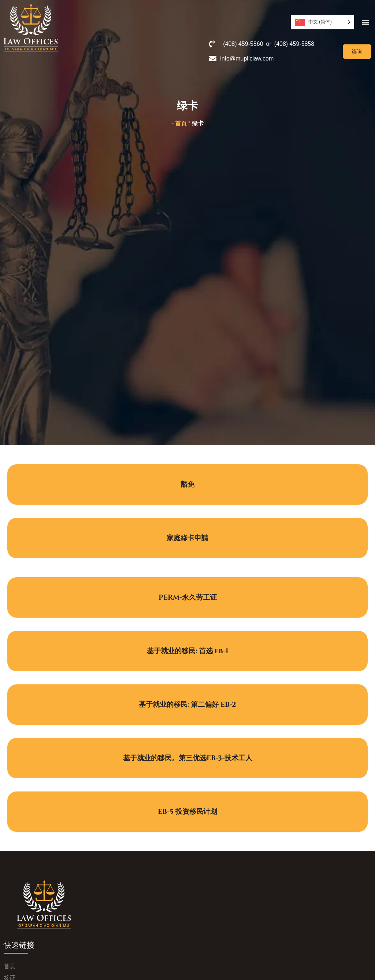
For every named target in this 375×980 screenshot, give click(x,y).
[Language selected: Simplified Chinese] (322, 22)
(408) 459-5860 (243, 44)
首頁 (181, 124)
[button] (365, 22)
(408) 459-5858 (294, 44)
